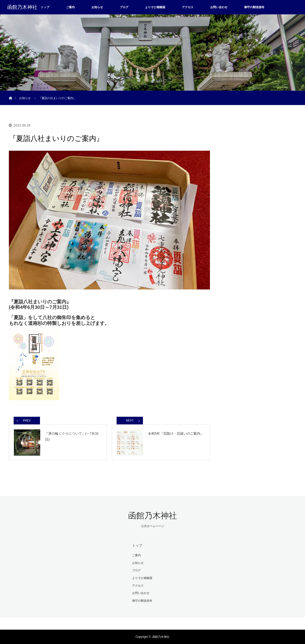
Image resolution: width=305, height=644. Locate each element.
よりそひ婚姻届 (155, 7)
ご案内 (70, 7)
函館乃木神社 (22, 7)
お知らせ (97, 7)
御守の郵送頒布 (254, 7)
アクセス (188, 7)
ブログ (124, 7)
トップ (45, 7)
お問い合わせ (219, 7)
